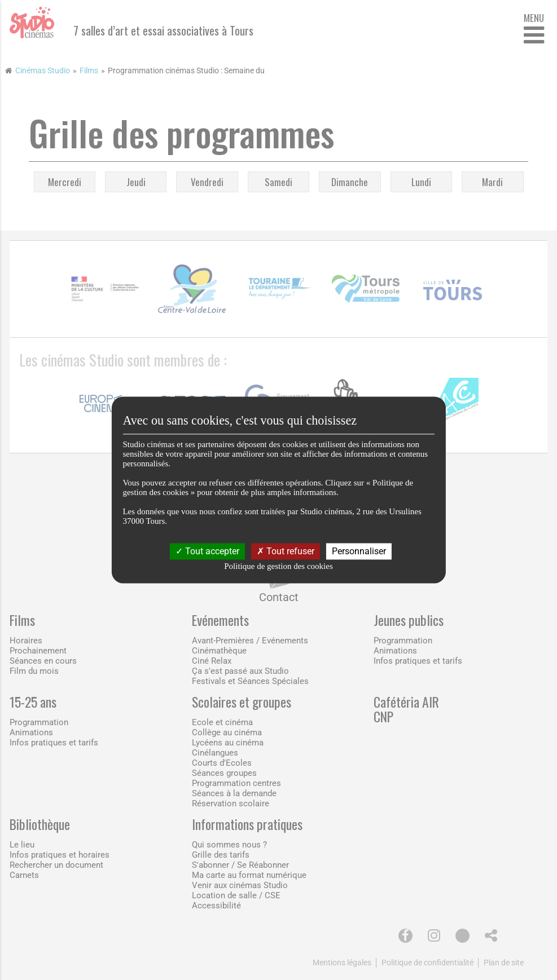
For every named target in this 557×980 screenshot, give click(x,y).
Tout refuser (286, 551)
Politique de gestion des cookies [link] (278, 567)
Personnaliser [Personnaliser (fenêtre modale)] (359, 551)
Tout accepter (207, 551)
